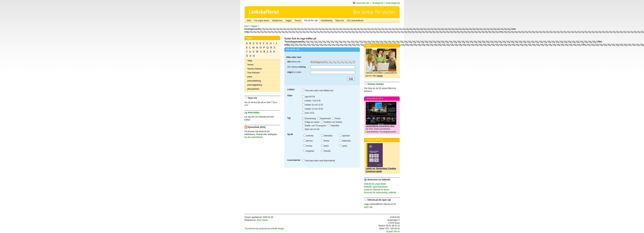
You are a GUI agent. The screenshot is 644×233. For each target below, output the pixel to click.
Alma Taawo (262, 220)
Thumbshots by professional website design (264, 229)
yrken (250, 77)
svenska (308, 136)
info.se (397, 231)
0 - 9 (252, 56)
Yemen (250, 65)
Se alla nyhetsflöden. (254, 137)
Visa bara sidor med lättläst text (318, 91)
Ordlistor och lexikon (332, 122)
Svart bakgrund (393, 3)
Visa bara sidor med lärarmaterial (319, 161)
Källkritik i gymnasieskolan (376, 187)
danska (308, 141)
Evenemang (309, 119)
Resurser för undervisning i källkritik (380, 193)
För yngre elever (262, 21)
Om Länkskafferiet (355, 21)
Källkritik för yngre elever (375, 184)
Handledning (326, 21)
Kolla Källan (254, 113)
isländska (327, 136)
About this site (363, 3)
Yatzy (250, 61)
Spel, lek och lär (311, 129)
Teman (298, 21)
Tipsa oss (340, 21)
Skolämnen (277, 21)
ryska (343, 146)
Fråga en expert (311, 122)
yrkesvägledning (255, 85)
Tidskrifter (334, 126)
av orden (294, 72)
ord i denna (297, 67)
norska (308, 146)
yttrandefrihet (253, 89)
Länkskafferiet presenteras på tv (380, 126)
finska (325, 141)
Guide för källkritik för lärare (377, 190)
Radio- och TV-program (314, 126)
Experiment (324, 119)
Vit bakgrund (378, 3)
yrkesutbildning (254, 81)
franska (326, 151)
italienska (345, 141)
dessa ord (294, 62)
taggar (380, 76)
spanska (345, 136)
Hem (249, 21)
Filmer (336, 119)
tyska (325, 146)
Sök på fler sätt (311, 21)
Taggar (288, 21)
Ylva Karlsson (254, 73)
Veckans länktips (376, 84)
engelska (309, 151)
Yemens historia (255, 69)
